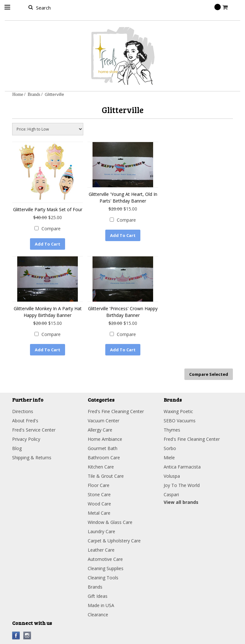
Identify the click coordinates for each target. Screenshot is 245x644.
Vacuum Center (104, 420)
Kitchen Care (101, 466)
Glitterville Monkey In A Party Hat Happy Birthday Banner (48, 312)
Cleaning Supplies (106, 568)
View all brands (181, 502)
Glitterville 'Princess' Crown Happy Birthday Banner (123, 312)
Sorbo (170, 448)
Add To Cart (48, 244)
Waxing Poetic (178, 411)
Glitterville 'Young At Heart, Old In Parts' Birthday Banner (123, 197)
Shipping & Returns (32, 457)
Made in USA (101, 605)
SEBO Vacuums (180, 420)
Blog (17, 448)
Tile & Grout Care (106, 476)
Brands (34, 94)
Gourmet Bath (103, 448)
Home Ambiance (105, 439)
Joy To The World (182, 485)
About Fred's (25, 420)
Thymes (172, 429)
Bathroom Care (104, 457)
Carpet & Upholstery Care (114, 540)
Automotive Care (105, 559)
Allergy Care (100, 429)
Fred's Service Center (34, 429)
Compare (51, 229)
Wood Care (99, 503)
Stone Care (99, 494)
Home (18, 94)
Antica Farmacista (182, 466)
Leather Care (101, 550)
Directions (23, 411)
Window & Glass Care (110, 522)
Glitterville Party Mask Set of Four (48, 209)
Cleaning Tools (103, 577)
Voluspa (172, 476)
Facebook (16, 635)
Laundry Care (101, 531)
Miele (169, 457)
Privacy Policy (26, 439)
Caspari (171, 494)
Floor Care (99, 485)
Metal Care (99, 513)
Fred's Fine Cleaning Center (116, 411)
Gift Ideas (98, 596)
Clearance (98, 614)
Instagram (27, 635)
